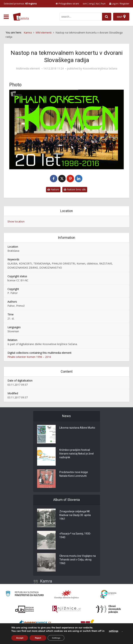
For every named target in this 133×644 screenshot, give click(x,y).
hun (103, 4)
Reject (38, 638)
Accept (20, 638)
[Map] (121, 17)
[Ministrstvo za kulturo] (25, 594)
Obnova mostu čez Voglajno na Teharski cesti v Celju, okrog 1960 (78, 560)
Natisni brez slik (75, 189)
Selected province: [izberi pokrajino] (20, 4)
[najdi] (107, 17)
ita (97, 4)
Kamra (46, 581)
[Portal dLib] (25, 609)
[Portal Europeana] (108, 594)
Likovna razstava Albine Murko (77, 428)
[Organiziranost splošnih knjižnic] (67, 594)
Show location (16, 221)
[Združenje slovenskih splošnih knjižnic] (66, 609)
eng (91, 4)
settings (114, 631)
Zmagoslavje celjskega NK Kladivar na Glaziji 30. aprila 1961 (75, 515)
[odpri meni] (6, 17)
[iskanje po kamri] (81, 17)
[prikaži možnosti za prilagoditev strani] (67, 4)
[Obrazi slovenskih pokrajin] (108, 609)
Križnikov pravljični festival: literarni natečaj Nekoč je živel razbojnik (77, 454)
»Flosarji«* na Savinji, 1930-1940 (75, 535)
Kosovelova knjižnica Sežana (100, 69)
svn (85, 4)
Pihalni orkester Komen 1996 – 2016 (29, 357)
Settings (56, 638)
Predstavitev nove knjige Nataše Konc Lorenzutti (74, 474)
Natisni (53, 189)
